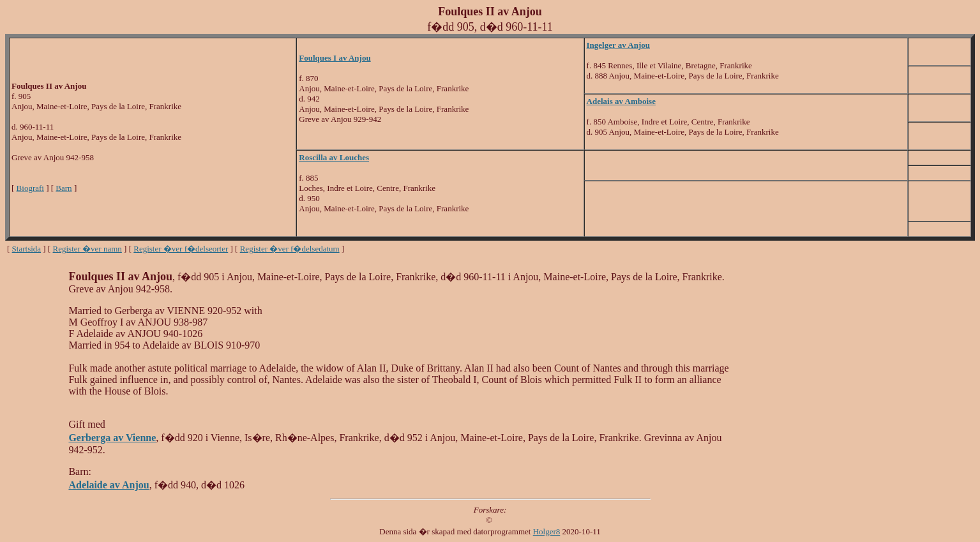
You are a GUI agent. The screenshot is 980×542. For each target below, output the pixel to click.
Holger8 (547, 531)
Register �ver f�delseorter (181, 249)
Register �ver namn (87, 249)
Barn (64, 188)
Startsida (27, 249)
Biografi (30, 188)
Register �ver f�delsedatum (290, 249)
